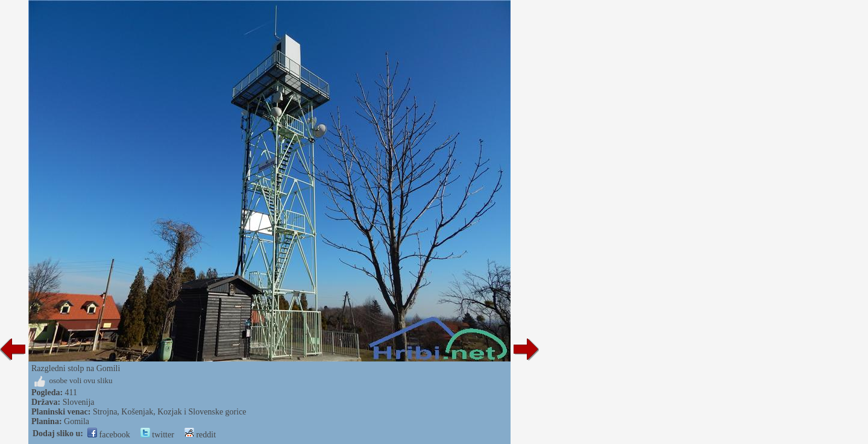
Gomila (77, 421)
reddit (200, 435)
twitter (157, 435)
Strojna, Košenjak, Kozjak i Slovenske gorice (170, 412)
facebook (109, 435)
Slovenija (79, 402)
